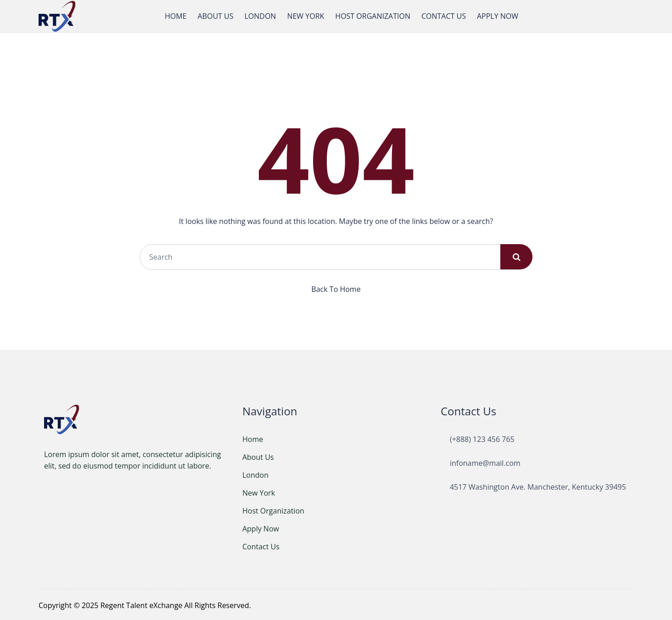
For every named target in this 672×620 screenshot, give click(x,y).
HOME (176, 16)
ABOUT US (215, 16)
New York (259, 492)
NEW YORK (305, 16)
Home (253, 438)
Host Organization (273, 509)
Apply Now (261, 527)
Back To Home (336, 288)
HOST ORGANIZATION (373, 16)
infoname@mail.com (485, 462)
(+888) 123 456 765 (482, 438)
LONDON (260, 16)
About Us (258, 456)
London (255, 474)
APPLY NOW (498, 16)
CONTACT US (444, 16)
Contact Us (261, 545)
